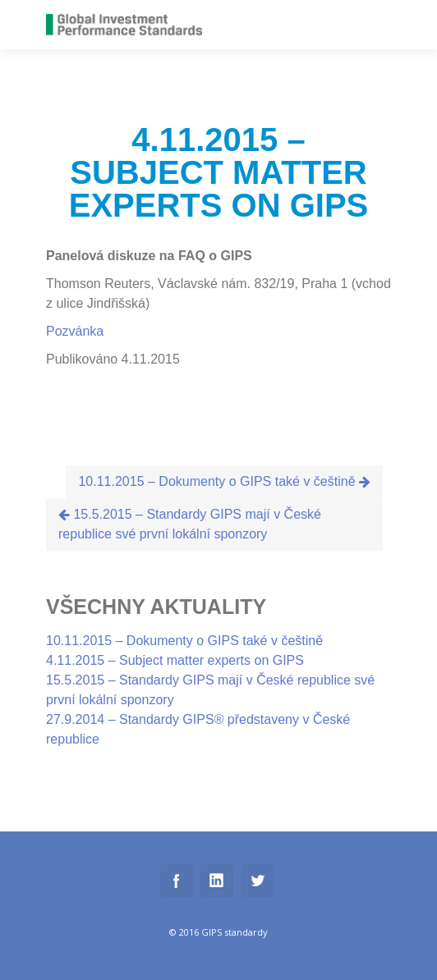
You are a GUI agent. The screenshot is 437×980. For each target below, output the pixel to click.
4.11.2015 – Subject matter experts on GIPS (175, 660)
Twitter (257, 881)
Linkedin (217, 881)
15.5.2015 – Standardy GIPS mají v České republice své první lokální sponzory (190, 524)
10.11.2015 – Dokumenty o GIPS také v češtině (224, 481)
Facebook (177, 881)
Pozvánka (75, 331)
